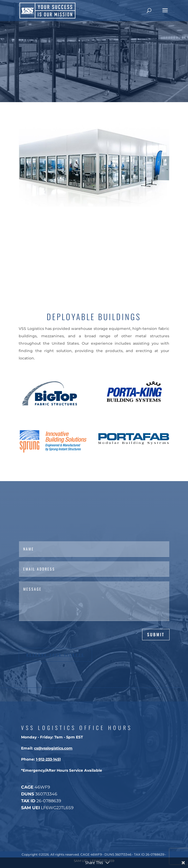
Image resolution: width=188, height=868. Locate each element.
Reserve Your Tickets (55, 655)
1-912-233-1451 (48, 759)
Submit (156, 634)
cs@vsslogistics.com (53, 748)
